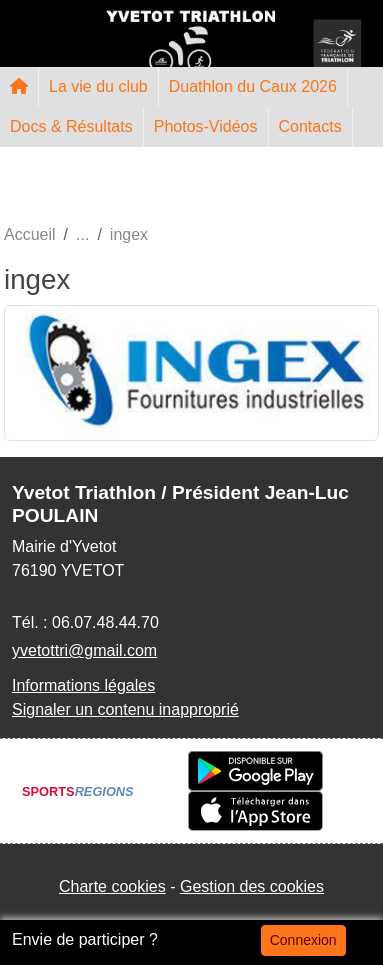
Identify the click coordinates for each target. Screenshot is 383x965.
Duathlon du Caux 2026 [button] (253, 86)
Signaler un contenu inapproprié (125, 709)
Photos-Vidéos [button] (206, 126)
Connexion (303, 940)
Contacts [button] (310, 126)
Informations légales (83, 685)
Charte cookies (112, 886)
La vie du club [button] (98, 86)
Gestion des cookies (252, 886)
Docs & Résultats (71, 126)
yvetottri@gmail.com (84, 650)
